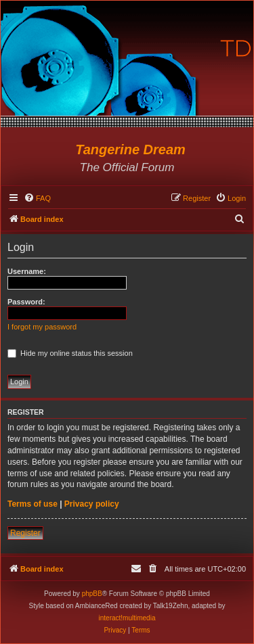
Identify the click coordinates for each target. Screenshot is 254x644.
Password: (26, 302)
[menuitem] (37, 198)
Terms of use (33, 504)
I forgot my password (42, 327)
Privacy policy (92, 504)
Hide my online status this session (70, 353)
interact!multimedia (127, 618)
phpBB (92, 594)
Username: (27, 271)
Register (25, 533)
